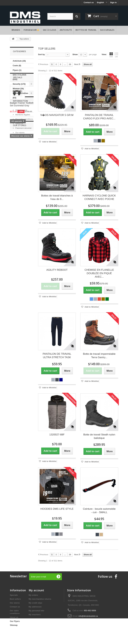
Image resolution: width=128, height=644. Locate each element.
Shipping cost (21, 172)
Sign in (113, 2)
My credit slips (35, 603)
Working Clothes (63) (21, 95)
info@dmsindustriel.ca (88, 616)
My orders (33, 595)
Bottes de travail (86, 30)
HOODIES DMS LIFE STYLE (57, 509)
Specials (18, 109)
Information (20, 164)
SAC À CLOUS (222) (20, 77)
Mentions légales (22, 176)
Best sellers (15, 599)
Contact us (89, 2)
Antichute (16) (19, 61)
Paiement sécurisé (23, 190)
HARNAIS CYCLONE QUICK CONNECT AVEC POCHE (99, 197)
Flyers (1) (17, 70)
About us (19, 185)
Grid (111, 55)
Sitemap (14, 625)
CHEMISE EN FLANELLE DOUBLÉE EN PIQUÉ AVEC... (99, 273)
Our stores (20, 194)
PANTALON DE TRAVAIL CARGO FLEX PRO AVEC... (99, 117)
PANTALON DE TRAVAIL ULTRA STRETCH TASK (57, 356)
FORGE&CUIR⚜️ (31, 30)
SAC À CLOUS (49, 30)
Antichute (66, 30)
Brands (16, 30)
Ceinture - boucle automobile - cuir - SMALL (99, 511)
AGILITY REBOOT (57, 270)
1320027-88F (57, 435)
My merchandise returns (40, 599)
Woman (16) (18, 89)
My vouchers (35, 615)
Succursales (107, 30)
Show (75, 54)
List (116, 55)
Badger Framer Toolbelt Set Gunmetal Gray (22, 136)
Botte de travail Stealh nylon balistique (99, 436)
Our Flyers (15, 621)
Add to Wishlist (49, 142)
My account (36, 590)
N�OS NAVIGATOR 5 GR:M (57, 115)
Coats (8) (17, 66)
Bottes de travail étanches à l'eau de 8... (57, 197)
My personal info (36, 611)
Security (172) (19, 84)
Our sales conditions (24, 181)
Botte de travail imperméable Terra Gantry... (99, 356)
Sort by (41, 54)
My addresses (35, 607)
